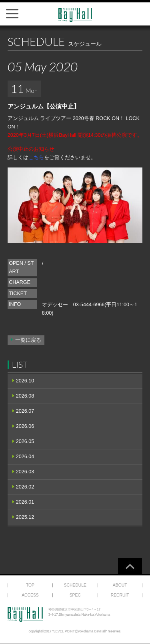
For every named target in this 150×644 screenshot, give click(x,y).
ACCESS (30, 595)
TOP (30, 585)
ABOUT (120, 585)
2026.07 (25, 411)
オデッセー (55, 305)
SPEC (75, 595)
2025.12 (25, 517)
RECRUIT (120, 595)
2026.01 (25, 502)
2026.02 (25, 487)
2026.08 (25, 396)
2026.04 (25, 457)
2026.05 (25, 441)
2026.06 (25, 426)
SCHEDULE (75, 585)
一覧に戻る (28, 340)
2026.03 (25, 472)
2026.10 (25, 381)
